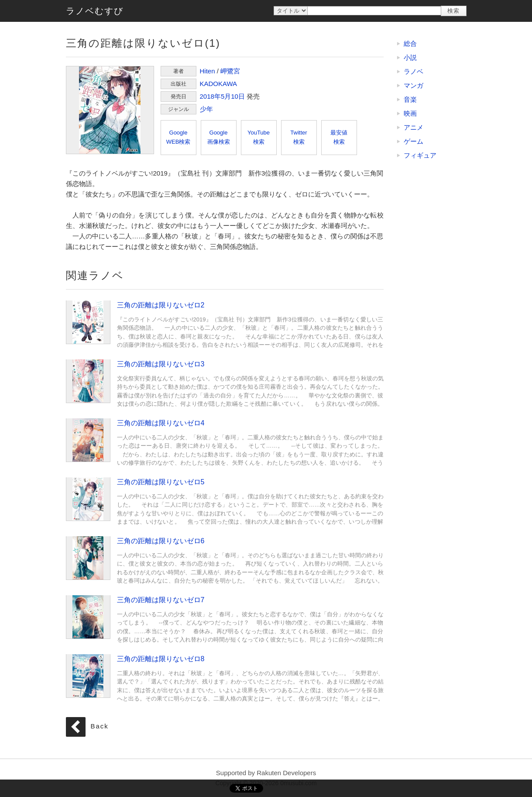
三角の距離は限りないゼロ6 (88, 558)
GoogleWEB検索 (178, 137)
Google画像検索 (219, 137)
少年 (206, 109)
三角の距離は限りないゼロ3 (88, 381)
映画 (410, 113)
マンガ (414, 85)
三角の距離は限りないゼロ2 (88, 322)
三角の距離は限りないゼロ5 (88, 499)
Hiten (208, 71)
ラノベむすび (95, 11)
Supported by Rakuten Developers (266, 773)
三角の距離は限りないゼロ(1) (110, 110)
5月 (226, 96)
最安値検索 (339, 137)
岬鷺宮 (230, 71)
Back (100, 726)
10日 (238, 96)
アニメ (414, 127)
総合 (410, 43)
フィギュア (420, 155)
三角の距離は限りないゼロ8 (88, 676)
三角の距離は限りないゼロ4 (88, 440)
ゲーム (414, 141)
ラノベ (414, 71)
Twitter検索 (299, 137)
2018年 (210, 96)
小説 (410, 57)
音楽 (410, 99)
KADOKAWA (219, 84)
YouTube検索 (259, 137)
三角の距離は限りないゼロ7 (88, 617)
